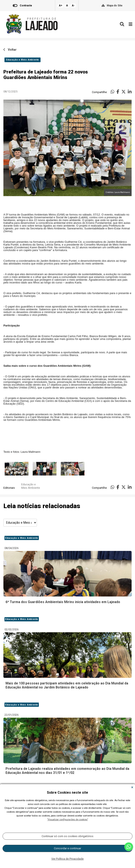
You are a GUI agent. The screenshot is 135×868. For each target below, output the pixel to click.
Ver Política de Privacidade (67, 859)
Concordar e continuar (67, 848)
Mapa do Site (115, 6)
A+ (60, 6)
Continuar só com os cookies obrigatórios (67, 836)
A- (73, 6)
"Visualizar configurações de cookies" (68, 820)
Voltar (10, 50)
